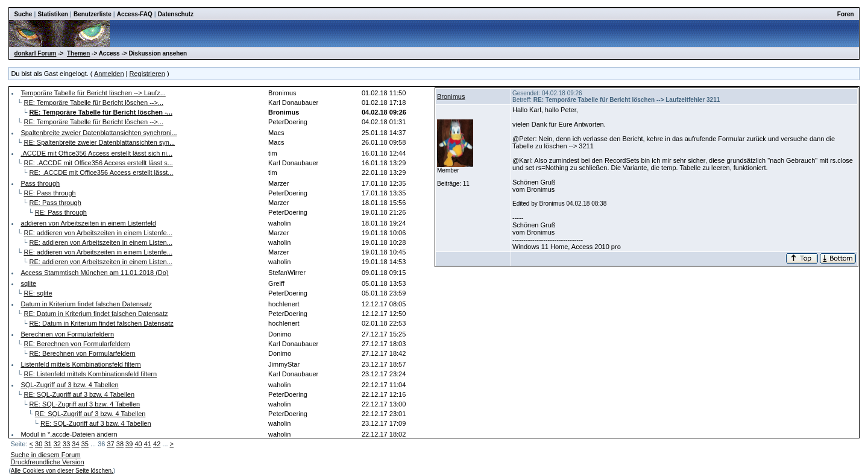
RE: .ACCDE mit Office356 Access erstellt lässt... (102, 172)
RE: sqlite (38, 293)
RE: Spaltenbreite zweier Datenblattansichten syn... (99, 142)
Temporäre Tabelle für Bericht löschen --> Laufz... (93, 93)
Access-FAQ (135, 14)
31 (48, 444)
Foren (846, 14)
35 (85, 444)
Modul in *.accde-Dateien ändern (69, 434)
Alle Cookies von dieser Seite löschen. (62, 471)
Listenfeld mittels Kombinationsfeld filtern (80, 364)
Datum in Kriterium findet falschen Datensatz (86, 304)
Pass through (40, 183)
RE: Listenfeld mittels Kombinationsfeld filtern (90, 374)
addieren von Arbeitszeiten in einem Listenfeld (88, 223)
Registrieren (147, 74)
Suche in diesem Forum (45, 455)
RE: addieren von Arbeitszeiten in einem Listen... (101, 242)
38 (120, 444)
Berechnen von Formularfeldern (67, 334)
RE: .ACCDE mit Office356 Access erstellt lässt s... (98, 163)
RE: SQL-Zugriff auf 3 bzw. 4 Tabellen (79, 394)
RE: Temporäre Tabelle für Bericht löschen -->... (93, 103)
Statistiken (53, 14)
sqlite (28, 283)
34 (75, 444)
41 (148, 444)
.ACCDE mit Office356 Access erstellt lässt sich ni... (96, 153)
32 (57, 444)
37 (110, 444)
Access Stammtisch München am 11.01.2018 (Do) (94, 273)
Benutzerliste (93, 14)
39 (129, 444)
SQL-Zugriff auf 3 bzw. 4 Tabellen (69, 385)
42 (157, 444)
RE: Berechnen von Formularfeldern (77, 344)
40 (138, 444)
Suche (23, 14)
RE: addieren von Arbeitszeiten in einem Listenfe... (98, 233)
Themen (78, 53)
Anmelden (109, 74)
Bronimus (451, 96)
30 (39, 444)
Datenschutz (176, 14)
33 (66, 444)
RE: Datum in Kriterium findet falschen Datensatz (96, 314)
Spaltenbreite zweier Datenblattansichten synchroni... (99, 133)
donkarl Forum (35, 53)
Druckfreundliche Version (47, 462)
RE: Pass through (49, 193)
